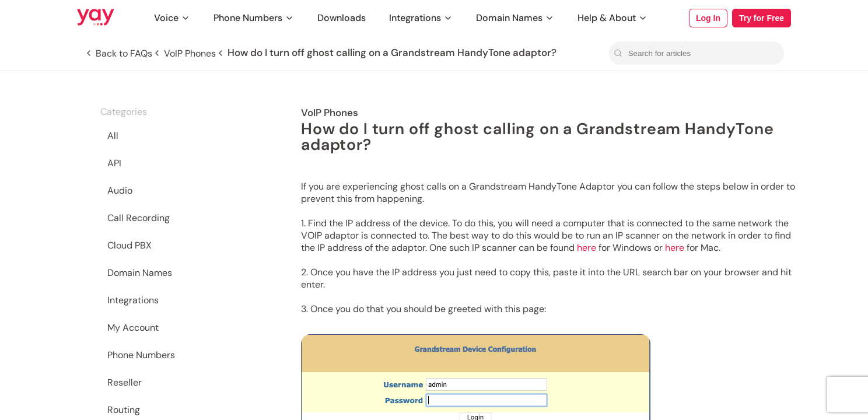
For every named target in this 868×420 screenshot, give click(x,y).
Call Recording (139, 218)
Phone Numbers (254, 18)
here (587, 248)
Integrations (421, 18)
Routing (124, 410)
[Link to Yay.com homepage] (96, 18)
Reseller (125, 382)
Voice (172, 18)
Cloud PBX (129, 245)
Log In (708, 18)
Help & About (612, 18)
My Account (133, 328)
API (114, 163)
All (113, 136)
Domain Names (515, 18)
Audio (120, 190)
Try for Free (762, 18)
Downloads (342, 18)
